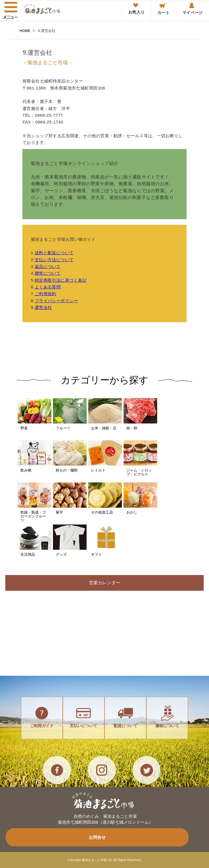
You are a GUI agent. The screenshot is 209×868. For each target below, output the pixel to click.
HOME (25, 31)
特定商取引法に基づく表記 (61, 280)
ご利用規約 (46, 294)
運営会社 (43, 307)
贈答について (48, 273)
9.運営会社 (47, 31)
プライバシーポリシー (56, 301)
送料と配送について (54, 253)
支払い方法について (54, 260)
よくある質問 (48, 287)
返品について (48, 266)
